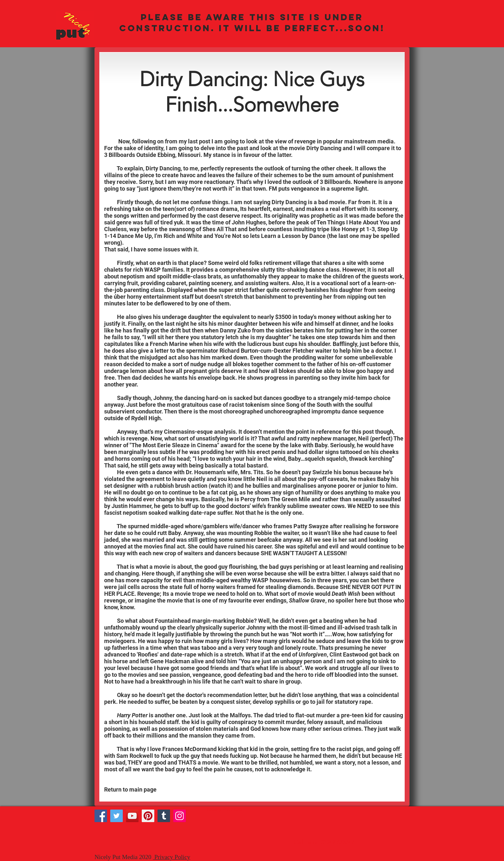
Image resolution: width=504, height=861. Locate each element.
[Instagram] (180, 816)
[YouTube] (132, 816)
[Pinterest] (148, 816)
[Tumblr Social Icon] (164, 816)
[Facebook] (101, 816)
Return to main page (131, 789)
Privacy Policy (172, 857)
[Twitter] (117, 816)
